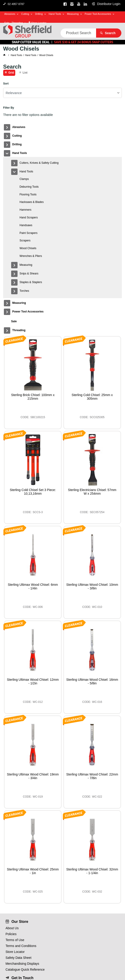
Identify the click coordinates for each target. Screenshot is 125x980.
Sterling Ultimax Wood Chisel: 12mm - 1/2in (33, 681)
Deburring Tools (29, 187)
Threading (17, 23)
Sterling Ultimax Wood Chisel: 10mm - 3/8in (92, 586)
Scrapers (25, 241)
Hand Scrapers (29, 217)
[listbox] (63, 93)
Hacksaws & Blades (32, 202)
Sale (7, 23)
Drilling (39, 14)
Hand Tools (55, 14)
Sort (6, 84)
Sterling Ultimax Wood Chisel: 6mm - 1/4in (33, 586)
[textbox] (78, 33)
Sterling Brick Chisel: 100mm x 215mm (33, 397)
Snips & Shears (29, 274)
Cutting (25, 14)
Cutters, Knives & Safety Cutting (39, 163)
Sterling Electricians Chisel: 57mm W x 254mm (92, 492)
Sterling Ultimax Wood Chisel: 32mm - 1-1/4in (92, 871)
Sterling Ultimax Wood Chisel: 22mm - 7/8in (92, 776)
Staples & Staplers (31, 282)
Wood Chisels (28, 248)
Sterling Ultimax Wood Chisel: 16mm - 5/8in (92, 681)
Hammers (26, 210)
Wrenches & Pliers (31, 256)
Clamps (24, 179)
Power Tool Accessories (98, 14)
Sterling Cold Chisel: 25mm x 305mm (92, 397)
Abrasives (10, 14)
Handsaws (26, 225)
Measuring (73, 14)
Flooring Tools (28, 194)
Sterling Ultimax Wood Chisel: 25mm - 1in (33, 871)
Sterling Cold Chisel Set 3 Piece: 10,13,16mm (33, 492)
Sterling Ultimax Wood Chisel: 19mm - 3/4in (33, 776)
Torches (24, 291)
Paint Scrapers (29, 233)
